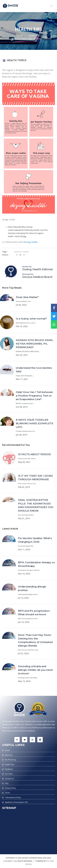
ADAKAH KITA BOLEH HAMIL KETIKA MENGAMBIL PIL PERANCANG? (35, 344)
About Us (9, 755)
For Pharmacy (11, 760)
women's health (22, 252)
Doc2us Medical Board (37, 277)
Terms (8, 793)
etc (48, 861)
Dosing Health (31, 242)
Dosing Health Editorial (38, 269)
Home (20, 35)
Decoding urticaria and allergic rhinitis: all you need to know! (35, 670)
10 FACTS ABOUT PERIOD (34, 454)
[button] (51, 6)
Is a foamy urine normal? (31, 319)
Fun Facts (9, 774)
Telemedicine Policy (13, 798)
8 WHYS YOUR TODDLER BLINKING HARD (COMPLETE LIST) (35, 423)
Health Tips (35, 35)
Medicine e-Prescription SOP (16, 802)
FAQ (7, 783)
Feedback (9, 769)
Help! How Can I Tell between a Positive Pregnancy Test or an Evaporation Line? (34, 396)
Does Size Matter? (27, 297)
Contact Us (9, 779)
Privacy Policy (10, 788)
